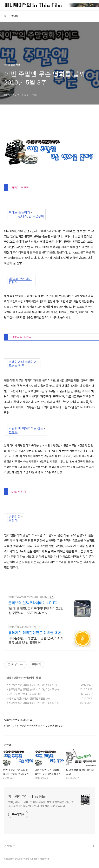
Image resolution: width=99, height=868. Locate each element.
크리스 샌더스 (18, 216)
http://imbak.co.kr (20, 627)
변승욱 (13, 432)
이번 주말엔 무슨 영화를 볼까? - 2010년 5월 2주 (30, 703)
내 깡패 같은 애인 (20, 279)
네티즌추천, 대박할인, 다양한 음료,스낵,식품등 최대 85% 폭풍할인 (36, 641)
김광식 (13, 283)
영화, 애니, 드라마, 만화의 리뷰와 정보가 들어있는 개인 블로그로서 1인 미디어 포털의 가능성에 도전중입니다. (41, 804)
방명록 (15, 16)
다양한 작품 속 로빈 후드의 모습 (21, 694)
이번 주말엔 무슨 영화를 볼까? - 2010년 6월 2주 (30, 685)
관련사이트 (10, 846)
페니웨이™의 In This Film (27, 796)
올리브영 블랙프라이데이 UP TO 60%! (33, 603)
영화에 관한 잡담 (15, 678)
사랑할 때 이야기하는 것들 (26, 429)
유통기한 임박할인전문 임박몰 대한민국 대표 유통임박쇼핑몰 (36, 633)
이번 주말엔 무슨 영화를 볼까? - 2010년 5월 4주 (30, 689)
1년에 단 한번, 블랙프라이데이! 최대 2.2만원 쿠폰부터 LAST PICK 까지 (36, 611)
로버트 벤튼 (16, 366)
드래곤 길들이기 (19, 213)
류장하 (13, 521)
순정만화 (15, 517)
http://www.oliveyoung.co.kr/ (28, 597)
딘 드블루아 (36, 216)
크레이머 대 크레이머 (23, 362)
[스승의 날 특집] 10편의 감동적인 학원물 (26, 699)
